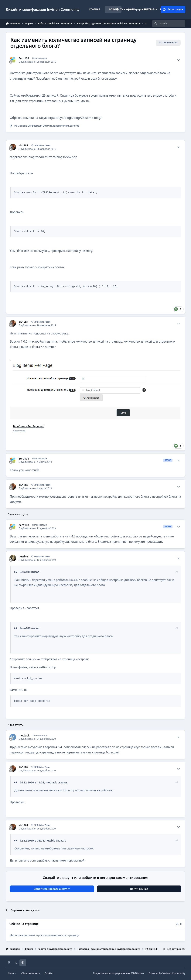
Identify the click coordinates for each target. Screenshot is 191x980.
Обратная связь (31, 973)
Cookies (49, 973)
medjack (24, 736)
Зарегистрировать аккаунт (52, 889)
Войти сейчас (139, 889)
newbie (23, 556)
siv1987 (24, 145)
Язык (12, 973)
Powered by (167, 973)
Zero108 (24, 58)
